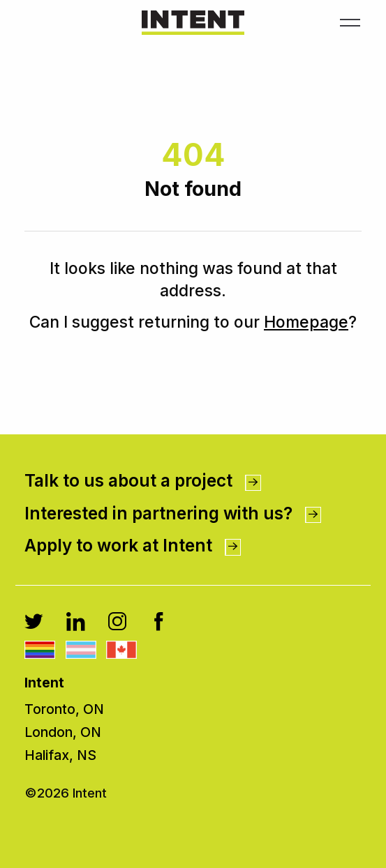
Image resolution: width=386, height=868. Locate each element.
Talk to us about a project (143, 480)
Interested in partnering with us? (173, 513)
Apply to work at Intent (133, 545)
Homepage (306, 322)
